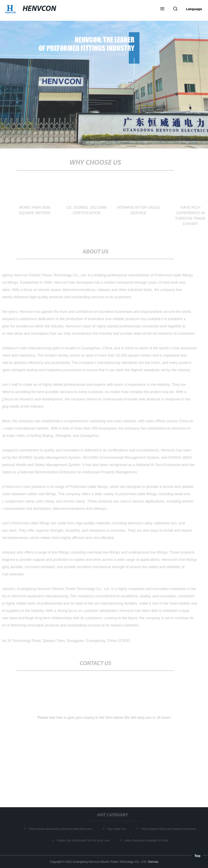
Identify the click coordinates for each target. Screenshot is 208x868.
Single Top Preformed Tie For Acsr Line (84, 840)
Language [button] (194, 9)
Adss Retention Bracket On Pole (147, 840)
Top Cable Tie (117, 829)
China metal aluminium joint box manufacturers (61, 829)
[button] (162, 9)
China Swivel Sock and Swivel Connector (169, 829)
